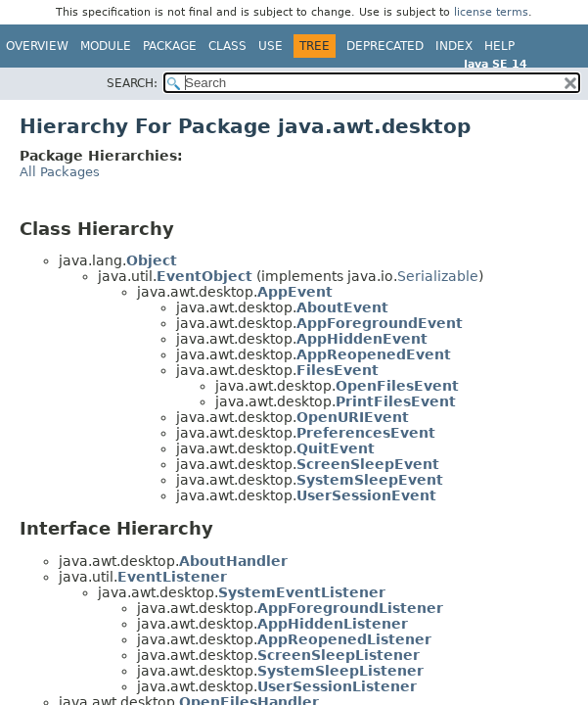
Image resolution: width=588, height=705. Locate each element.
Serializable (438, 276)
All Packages (60, 172)
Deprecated (385, 46)
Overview (37, 46)
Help (499, 46)
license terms (491, 12)
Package (170, 46)
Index (454, 46)
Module (106, 46)
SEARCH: (132, 83)
